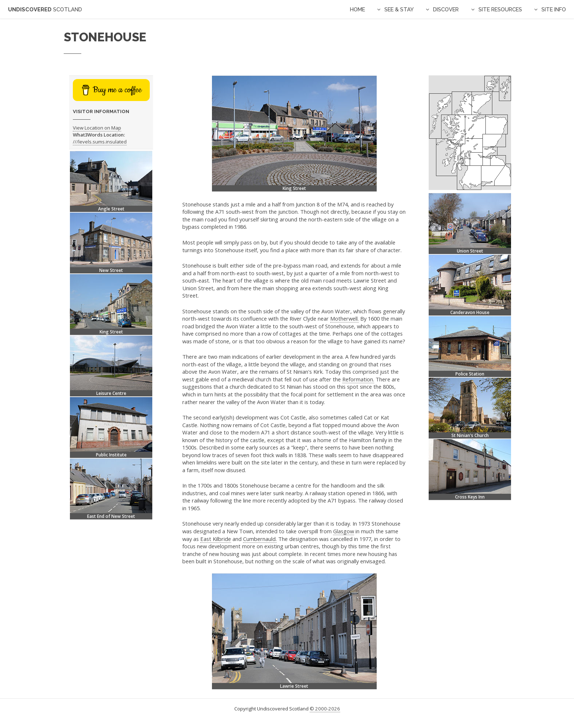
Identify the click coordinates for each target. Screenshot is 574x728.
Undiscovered (45, 9)
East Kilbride (216, 539)
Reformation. (358, 379)
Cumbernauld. (260, 539)
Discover (446, 9)
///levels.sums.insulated (100, 142)
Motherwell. (344, 318)
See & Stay (399, 9)
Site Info (554, 9)
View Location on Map (97, 128)
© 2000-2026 (325, 709)
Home (357, 9)
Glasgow (344, 531)
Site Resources (500, 9)
